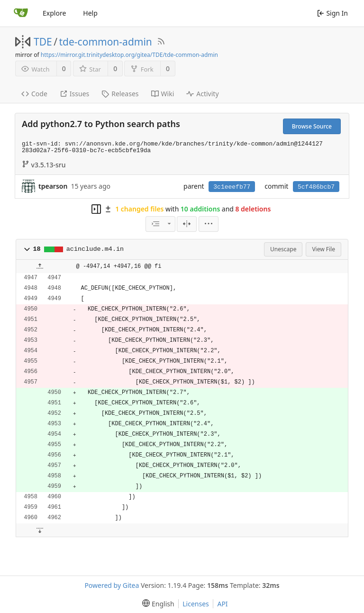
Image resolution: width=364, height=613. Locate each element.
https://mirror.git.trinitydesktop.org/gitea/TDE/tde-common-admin (129, 55)
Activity (202, 94)
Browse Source (312, 126)
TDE (43, 42)
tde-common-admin (106, 42)
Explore (54, 13)
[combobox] (160, 224)
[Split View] (187, 224)
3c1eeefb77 (232, 187)
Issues (74, 94)
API (222, 604)
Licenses (196, 604)
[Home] (21, 13)
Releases (120, 94)
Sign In (332, 13)
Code (34, 94)
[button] (27, 249)
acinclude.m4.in (95, 249)
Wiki (163, 94)
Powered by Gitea (112, 585)
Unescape (283, 249)
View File (323, 249)
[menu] (209, 224)
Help (90, 13)
